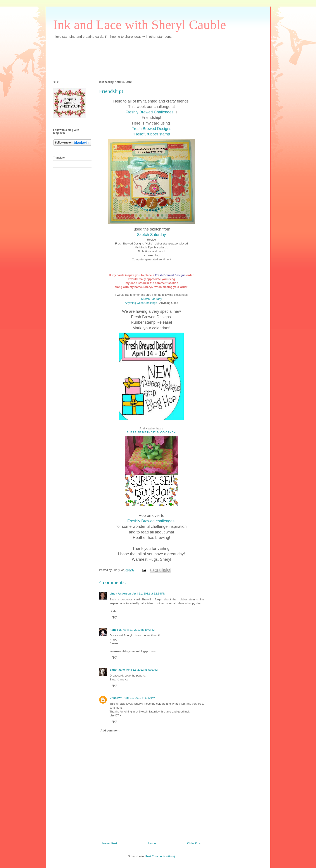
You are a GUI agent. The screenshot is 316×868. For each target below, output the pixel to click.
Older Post (194, 843)
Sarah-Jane (117, 670)
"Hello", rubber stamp (152, 134)
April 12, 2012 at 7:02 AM (142, 670)
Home (152, 843)
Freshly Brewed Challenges (149, 112)
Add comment (110, 730)
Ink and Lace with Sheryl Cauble (140, 25)
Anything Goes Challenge (142, 303)
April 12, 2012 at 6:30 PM (139, 698)
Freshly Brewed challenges (151, 521)
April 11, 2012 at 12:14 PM (149, 594)
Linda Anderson (120, 594)
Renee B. (116, 630)
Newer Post (110, 843)
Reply (113, 617)
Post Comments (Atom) (160, 856)
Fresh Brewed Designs (151, 129)
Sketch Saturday (151, 235)
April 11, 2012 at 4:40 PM (139, 630)
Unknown (116, 698)
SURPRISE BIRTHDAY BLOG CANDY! (151, 432)
